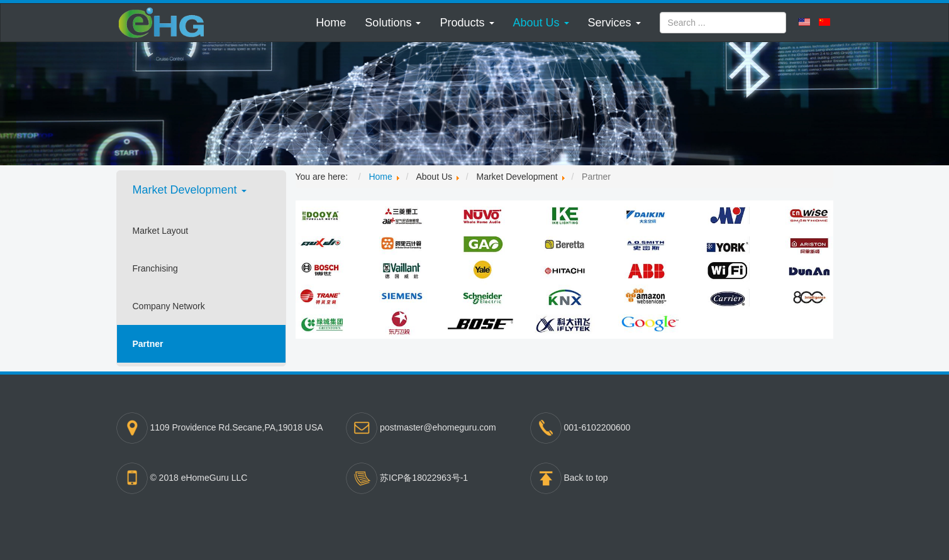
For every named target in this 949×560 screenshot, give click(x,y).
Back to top (586, 478)
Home (331, 23)
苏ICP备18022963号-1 (424, 478)
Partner (148, 344)
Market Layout (161, 231)
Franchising (155, 268)
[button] (393, 23)
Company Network (169, 306)
